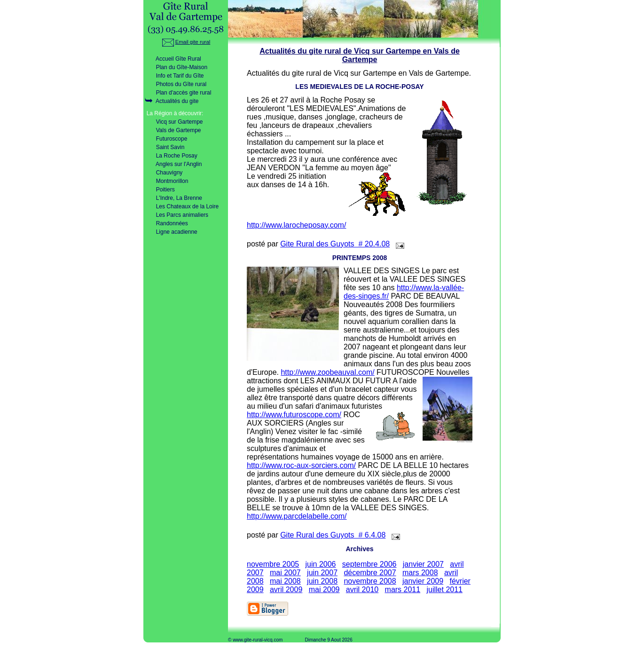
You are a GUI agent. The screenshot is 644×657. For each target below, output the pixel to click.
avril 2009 (286, 590)
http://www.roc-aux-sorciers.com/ (301, 465)
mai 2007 (285, 573)
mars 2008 (420, 573)
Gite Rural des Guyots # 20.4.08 (335, 244)
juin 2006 (321, 564)
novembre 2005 (273, 564)
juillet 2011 (444, 590)
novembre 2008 (370, 581)
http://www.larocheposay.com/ (296, 225)
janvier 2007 (423, 564)
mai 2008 (285, 581)
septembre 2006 (369, 564)
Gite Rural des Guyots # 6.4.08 (333, 535)
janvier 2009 (423, 581)
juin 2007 (322, 573)
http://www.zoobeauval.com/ (327, 372)
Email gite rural (186, 42)
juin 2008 (322, 581)
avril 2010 (362, 590)
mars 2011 (403, 590)
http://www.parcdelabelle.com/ (297, 516)
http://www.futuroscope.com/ (294, 415)
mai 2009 (324, 590)
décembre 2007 (370, 573)
